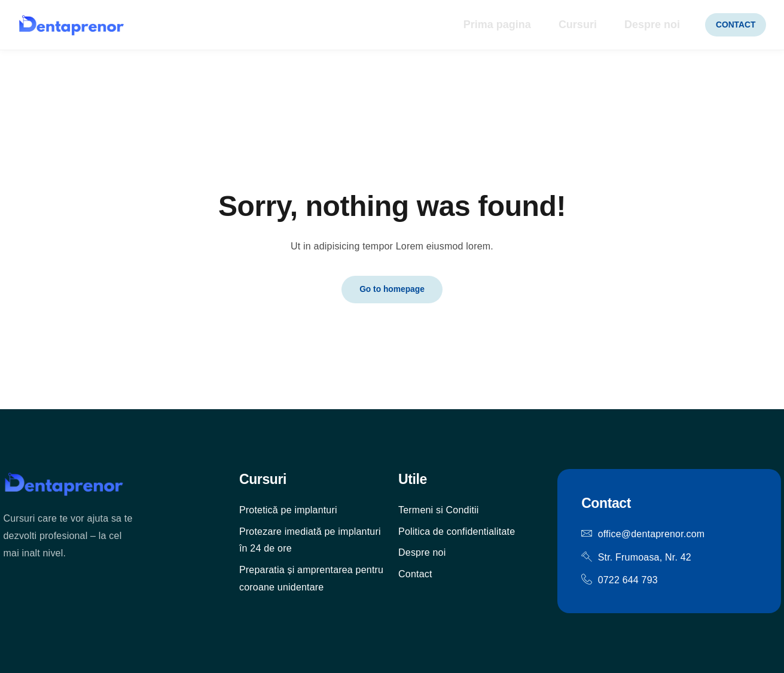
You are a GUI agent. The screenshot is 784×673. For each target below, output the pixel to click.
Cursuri (564, 25)
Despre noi (641, 25)
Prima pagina (481, 25)
